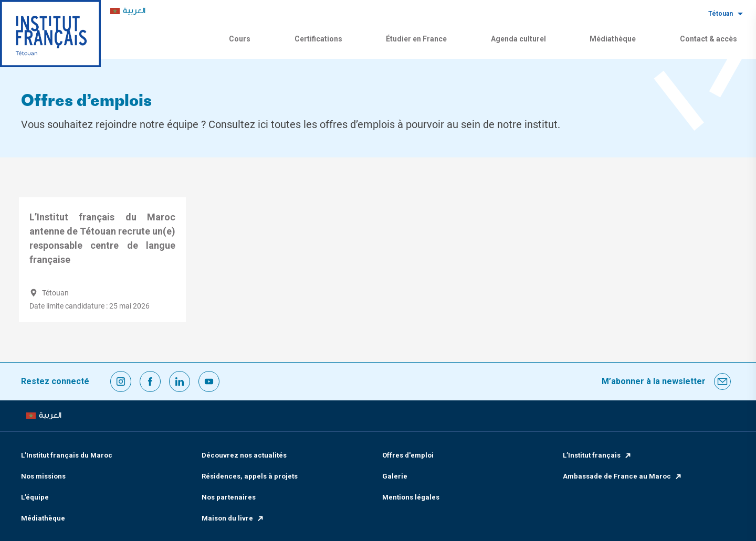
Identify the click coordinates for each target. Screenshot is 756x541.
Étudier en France (416, 39)
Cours (240, 39)
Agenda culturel (518, 39)
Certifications (318, 39)
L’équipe (35, 497)
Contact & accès (708, 39)
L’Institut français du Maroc (67, 455)
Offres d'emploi (408, 455)
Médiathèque (613, 39)
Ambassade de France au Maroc (623, 476)
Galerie (395, 476)
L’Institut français (597, 455)
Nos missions (43, 476)
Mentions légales (411, 497)
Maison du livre (233, 518)
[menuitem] (128, 11)
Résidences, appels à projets (250, 476)
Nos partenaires (229, 497)
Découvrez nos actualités (244, 455)
